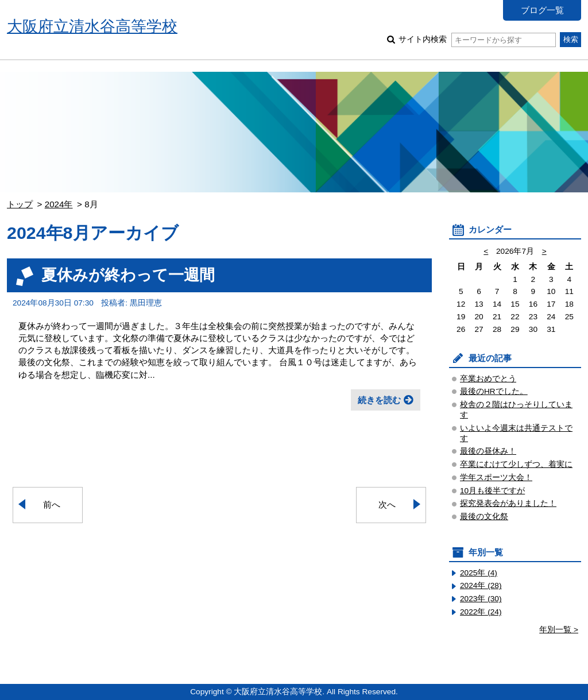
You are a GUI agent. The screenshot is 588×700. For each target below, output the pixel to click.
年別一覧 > (559, 630)
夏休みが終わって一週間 (128, 275)
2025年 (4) (479, 573)
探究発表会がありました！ (508, 503)
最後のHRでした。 (494, 391)
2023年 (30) (481, 599)
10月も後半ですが (492, 491)
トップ (20, 204)
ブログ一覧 (542, 10)
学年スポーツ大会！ (496, 477)
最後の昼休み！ (488, 451)
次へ (387, 504)
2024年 (59, 204)
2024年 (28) (481, 585)
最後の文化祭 (484, 517)
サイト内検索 (477, 39)
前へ (52, 504)
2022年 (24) (481, 612)
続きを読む (379, 400)
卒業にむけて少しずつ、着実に (516, 464)
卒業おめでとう (488, 379)
